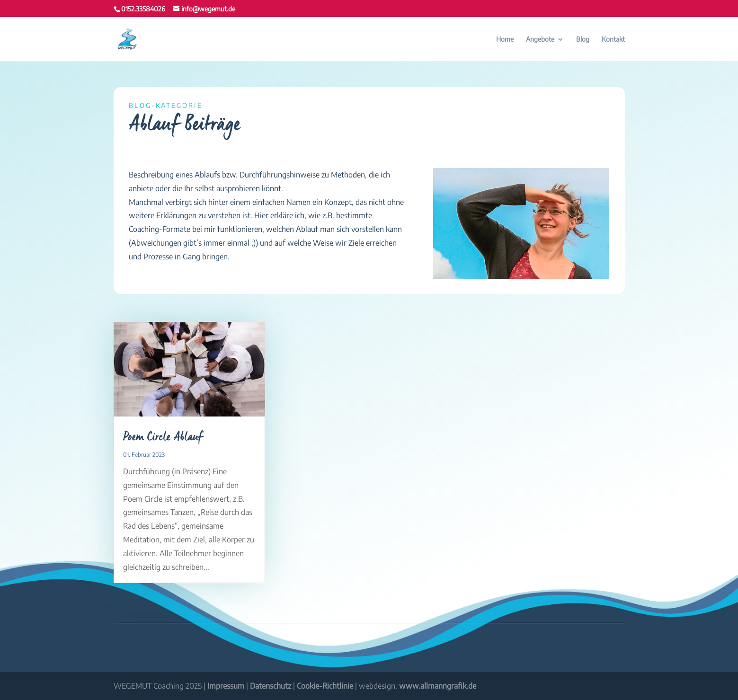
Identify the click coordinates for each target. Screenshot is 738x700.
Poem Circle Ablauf (163, 437)
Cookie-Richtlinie (325, 686)
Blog (583, 40)
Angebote (540, 40)
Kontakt (613, 40)
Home (505, 40)
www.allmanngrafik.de (438, 686)
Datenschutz (271, 686)
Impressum (226, 686)
